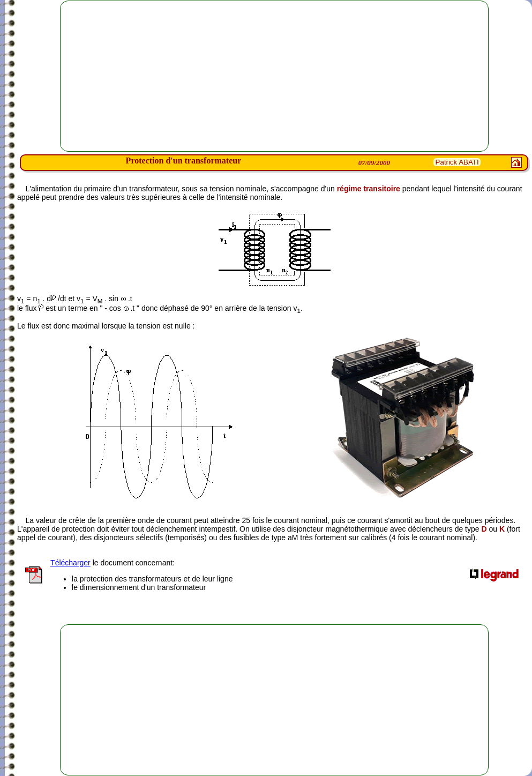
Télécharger (70, 563)
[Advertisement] (274, 76)
